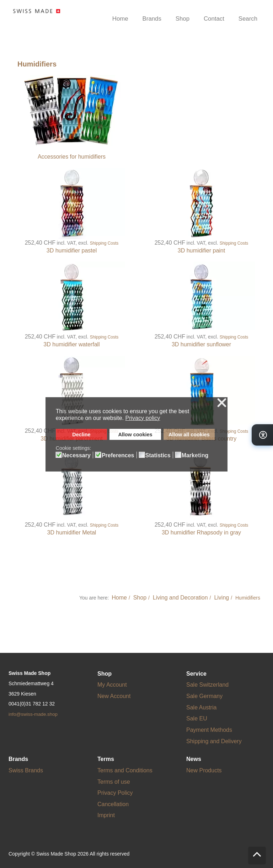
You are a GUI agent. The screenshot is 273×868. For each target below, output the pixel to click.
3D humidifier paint (201, 251)
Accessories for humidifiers (72, 157)
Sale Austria (201, 707)
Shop (183, 19)
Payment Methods (209, 730)
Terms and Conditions (125, 770)
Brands (152, 19)
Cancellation (113, 804)
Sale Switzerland (207, 685)
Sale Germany (204, 696)
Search (248, 19)
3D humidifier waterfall (71, 344)
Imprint (106, 815)
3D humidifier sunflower (201, 344)
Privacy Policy (115, 793)
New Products (204, 770)
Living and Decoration (180, 598)
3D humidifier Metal (72, 532)
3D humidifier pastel (72, 251)
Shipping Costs (104, 243)
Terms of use (114, 782)
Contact (214, 19)
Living (221, 598)
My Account (112, 685)
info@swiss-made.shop (33, 714)
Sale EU (197, 718)
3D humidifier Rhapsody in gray (201, 532)
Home (120, 19)
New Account (114, 696)
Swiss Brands (26, 770)
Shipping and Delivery (214, 741)
